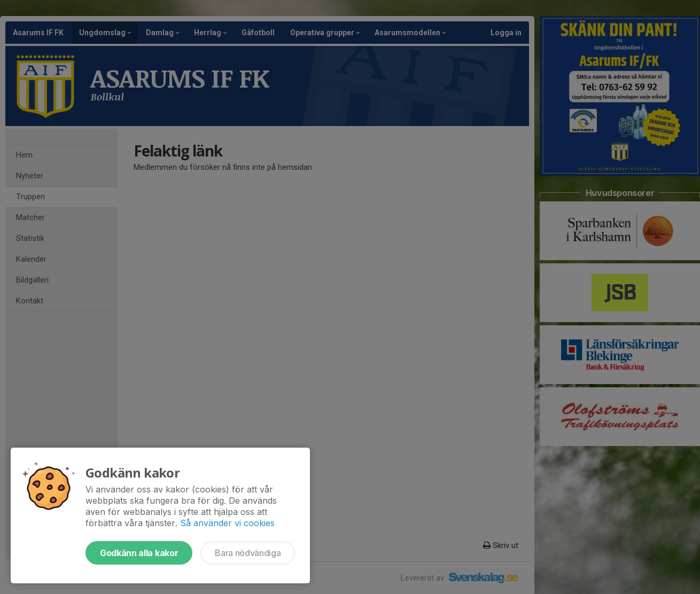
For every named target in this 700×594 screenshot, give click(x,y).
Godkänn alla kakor (139, 553)
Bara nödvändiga (248, 553)
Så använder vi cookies (227, 523)
